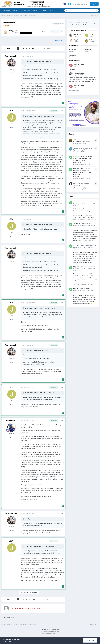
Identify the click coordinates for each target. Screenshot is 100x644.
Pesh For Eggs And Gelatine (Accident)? (82, 288)
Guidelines (43, 10)
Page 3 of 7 (46, 49)
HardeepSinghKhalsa (82, 150)
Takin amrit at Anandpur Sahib (83, 148)
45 (12, 438)
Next (34, 49)
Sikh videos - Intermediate (29, 10)
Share (45, 32)
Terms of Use (7, 641)
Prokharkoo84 (11, 56)
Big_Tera (14, 31)
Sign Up (94, 4)
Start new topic (58, 40)
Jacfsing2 (45, 225)
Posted (28, 56)
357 (12, 73)
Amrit (75, 140)
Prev (8, 49)
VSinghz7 (78, 162)
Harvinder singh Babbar (82, 142)
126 (12, 128)
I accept (90, 640)
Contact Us (55, 629)
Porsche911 (11, 420)
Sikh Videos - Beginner (10, 10)
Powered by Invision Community (50, 633)
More (52, 10)
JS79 (11, 111)
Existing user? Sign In (80, 4)
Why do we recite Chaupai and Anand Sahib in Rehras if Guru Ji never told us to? (83, 158)
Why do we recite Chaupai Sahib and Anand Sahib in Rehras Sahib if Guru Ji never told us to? (85, 267)
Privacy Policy (46, 629)
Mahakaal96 (93, 40)
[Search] (77, 10)
